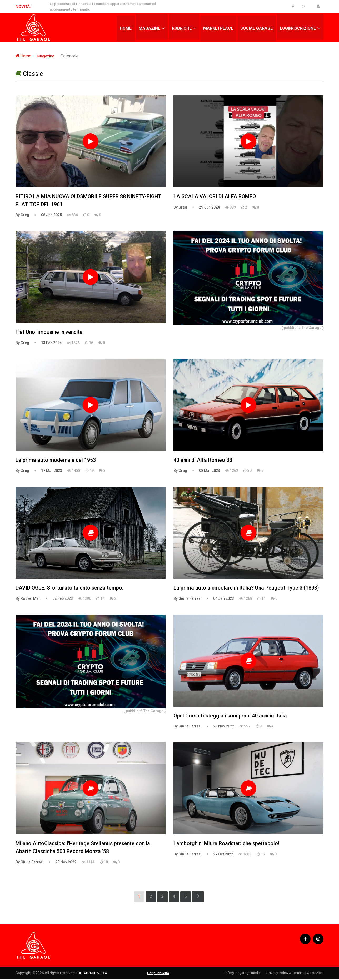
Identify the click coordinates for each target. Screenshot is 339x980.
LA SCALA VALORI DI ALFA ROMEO (215, 197)
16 (89, 343)
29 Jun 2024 (209, 207)
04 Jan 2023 (224, 599)
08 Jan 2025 (51, 215)
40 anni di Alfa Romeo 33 (203, 461)
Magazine (148, 28)
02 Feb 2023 (63, 599)
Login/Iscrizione (298, 28)
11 (261, 599)
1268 (246, 599)
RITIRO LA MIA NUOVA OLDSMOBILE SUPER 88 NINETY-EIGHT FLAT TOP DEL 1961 (90, 201)
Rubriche (180, 28)
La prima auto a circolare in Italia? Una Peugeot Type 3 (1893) (247, 588)
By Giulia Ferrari (187, 599)
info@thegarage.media (238, 974)
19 (90, 471)
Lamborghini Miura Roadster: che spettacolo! (227, 844)
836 (73, 215)
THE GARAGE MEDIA (93, 974)
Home (123, 28)
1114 (88, 863)
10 (104, 863)
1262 (232, 471)
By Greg (22, 215)
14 (100, 599)
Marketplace (217, 28)
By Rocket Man (28, 599)
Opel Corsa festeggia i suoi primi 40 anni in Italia (231, 716)
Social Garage (256, 28)
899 (230, 207)
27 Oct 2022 (223, 855)
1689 (245, 855)
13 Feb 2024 (51, 343)
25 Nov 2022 (66, 863)
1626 (73, 343)
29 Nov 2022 (224, 727)
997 (245, 727)
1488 (74, 471)
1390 (85, 599)
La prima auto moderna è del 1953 (56, 461)
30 (248, 471)
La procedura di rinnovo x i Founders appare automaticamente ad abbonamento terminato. (106, 6)
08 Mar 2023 (210, 471)
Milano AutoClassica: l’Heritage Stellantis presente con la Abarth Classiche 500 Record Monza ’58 (84, 848)
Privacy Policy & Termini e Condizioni (293, 974)
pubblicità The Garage (303, 328)
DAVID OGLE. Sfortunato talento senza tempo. (70, 588)
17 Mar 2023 (52, 471)
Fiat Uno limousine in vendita (50, 333)
